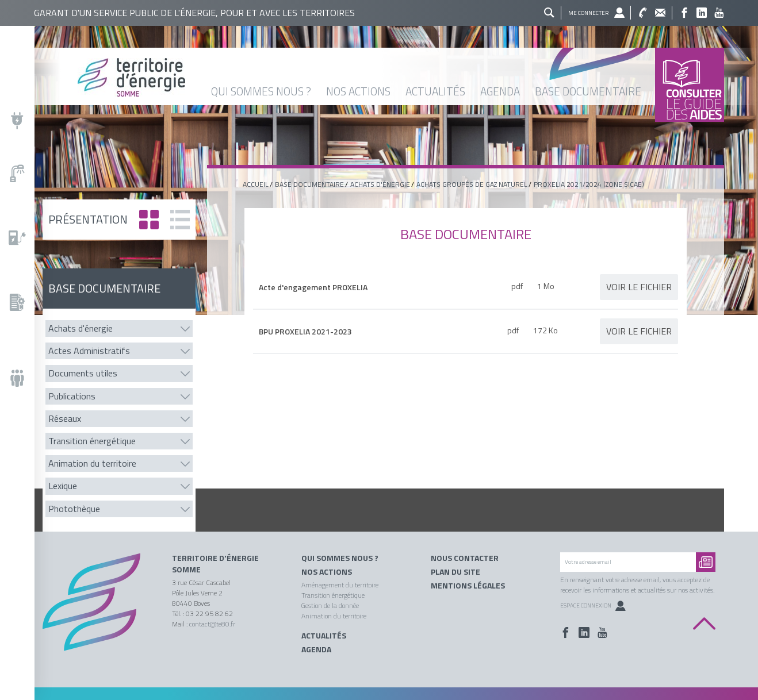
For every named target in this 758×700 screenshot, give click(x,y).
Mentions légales (468, 586)
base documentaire (309, 184)
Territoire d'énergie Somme (215, 564)
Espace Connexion (593, 605)
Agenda (316, 649)
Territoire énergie (99, 610)
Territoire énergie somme (363, 77)
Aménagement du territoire (340, 585)
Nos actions (327, 572)
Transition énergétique (333, 595)
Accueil (256, 184)
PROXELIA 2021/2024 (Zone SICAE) (589, 184)
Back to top (704, 624)
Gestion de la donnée (330, 605)
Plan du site (455, 572)
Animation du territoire (334, 616)
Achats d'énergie (380, 184)
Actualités (324, 636)
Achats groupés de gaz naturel (472, 184)
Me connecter (588, 13)
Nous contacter (465, 558)
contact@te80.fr (212, 624)
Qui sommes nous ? (340, 558)
